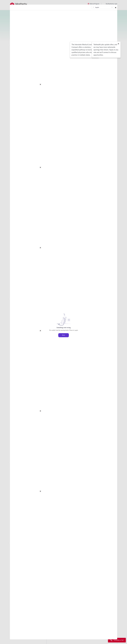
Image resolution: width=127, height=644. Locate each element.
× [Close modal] (116, 8)
